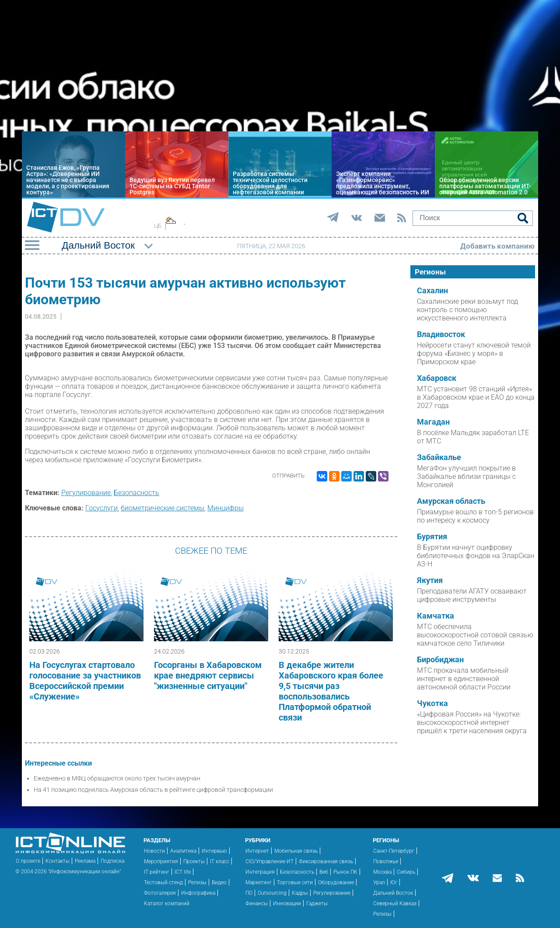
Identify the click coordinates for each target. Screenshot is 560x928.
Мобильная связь (296, 851)
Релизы (197, 882)
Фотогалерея (160, 893)
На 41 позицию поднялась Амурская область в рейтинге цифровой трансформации (153, 790)
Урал (379, 882)
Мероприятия (161, 861)
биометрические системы (163, 508)
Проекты (194, 861)
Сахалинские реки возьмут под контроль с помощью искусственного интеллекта (467, 310)
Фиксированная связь (326, 861)
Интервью (214, 851)
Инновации (287, 903)
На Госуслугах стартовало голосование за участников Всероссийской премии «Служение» (85, 681)
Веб (324, 872)
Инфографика (198, 893)
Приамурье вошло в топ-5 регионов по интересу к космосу (475, 516)
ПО (249, 893)
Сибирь (406, 872)
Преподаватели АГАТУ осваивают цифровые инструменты (472, 595)
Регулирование (86, 493)
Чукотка (432, 703)
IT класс (220, 861)
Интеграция (260, 872)
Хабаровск (437, 378)
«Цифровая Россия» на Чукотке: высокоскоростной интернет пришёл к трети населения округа (472, 722)
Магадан (433, 422)
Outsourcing (272, 893)
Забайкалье (439, 457)
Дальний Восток (393, 893)
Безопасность (136, 493)
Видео (219, 882)
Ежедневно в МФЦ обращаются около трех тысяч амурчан (117, 778)
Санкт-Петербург (394, 851)
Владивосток (441, 334)
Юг (394, 882)
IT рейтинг (157, 872)
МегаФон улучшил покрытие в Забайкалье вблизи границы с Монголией (466, 476)
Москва (382, 872)
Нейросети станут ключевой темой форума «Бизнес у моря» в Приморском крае (474, 353)
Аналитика (183, 851)
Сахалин (432, 291)
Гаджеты (317, 903)
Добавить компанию (497, 246)
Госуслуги (101, 508)
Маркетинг (259, 882)
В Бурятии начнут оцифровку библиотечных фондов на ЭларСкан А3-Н (476, 556)
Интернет (257, 851)
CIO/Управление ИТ (269, 861)
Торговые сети (295, 882)
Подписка (112, 861)
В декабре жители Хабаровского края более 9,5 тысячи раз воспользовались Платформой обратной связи (331, 691)
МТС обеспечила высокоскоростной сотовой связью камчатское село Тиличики (475, 635)
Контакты (58, 861)
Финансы (257, 903)
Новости (154, 851)
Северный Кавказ (395, 903)
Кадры (300, 893)
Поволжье (386, 861)
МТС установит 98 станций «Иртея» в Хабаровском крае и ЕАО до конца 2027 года (476, 397)
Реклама (85, 861)
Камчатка (436, 616)
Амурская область (451, 501)
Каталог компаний (167, 903)
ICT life (183, 872)
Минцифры (226, 508)
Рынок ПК (345, 872)
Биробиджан (440, 660)
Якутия (430, 580)
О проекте (28, 861)
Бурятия (432, 537)
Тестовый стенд (163, 882)
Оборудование (336, 882)
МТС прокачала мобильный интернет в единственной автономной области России (464, 679)
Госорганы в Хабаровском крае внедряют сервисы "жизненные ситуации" (208, 675)
